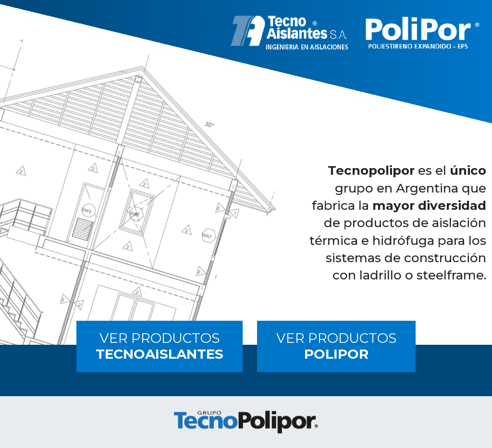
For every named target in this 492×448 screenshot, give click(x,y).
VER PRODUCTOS (160, 346)
